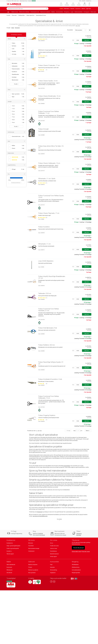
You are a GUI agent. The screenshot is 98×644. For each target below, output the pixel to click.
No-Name (14, 46)
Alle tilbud (79, 535)
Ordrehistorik (31, 551)
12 (37, 431)
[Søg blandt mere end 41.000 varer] (26, 9)
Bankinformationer (54, 554)
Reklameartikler (79, 12)
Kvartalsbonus (53, 551)
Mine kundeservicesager (34, 548)
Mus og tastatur (32, 573)
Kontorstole (9, 567)
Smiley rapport (53, 557)
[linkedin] (54, 582)
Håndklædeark (75, 565)
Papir (51, 565)
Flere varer (14, 15)
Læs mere (78, 26)
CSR (80, 1)
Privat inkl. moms (86, 551)
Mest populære (79, 30)
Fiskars (13, 43)
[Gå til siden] (8, 12)
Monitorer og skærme (33, 570)
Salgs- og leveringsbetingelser (13, 546)
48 (41, 431)
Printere (30, 567)
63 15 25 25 (42, 535)
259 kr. (23, 180)
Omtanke (84, 1)
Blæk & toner (15, 12)
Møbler (9, 562)
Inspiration (78, 9)
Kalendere (52, 567)
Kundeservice (89, 1)
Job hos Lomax (54, 548)
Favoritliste (31, 546)
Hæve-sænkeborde (11, 565)
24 (39, 431)
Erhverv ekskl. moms (76, 551)
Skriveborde (9, 573)
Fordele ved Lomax (54, 546)
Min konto (31, 543)
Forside (8, 15)
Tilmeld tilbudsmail (78, 548)
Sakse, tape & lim (30, 15)
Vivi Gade (14, 54)
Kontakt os (9, 551)
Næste (88, 431)
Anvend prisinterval (16, 183)
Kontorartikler (55, 562)
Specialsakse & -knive (41, 15)
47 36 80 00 (40, 534)
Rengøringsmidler (76, 573)
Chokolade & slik (35, 12)
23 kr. (10, 180)
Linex (13, 49)
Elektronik (32, 562)
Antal (78, 40)
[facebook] (51, 582)
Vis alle (16, 84)
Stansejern (17, 28)
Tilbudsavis (79, 534)
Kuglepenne (53, 573)
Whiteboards (9, 570)
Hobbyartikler (22, 15)
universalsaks (67, 466)
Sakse (13, 28)
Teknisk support (10, 554)
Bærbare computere (33, 565)
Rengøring (75, 562)
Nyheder (72, 9)
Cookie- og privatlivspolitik (13, 548)
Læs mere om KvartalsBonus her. (40, 516)
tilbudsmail (40, 512)
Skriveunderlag (54, 570)
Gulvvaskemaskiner (76, 570)
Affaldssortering (76, 567)
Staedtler (14, 51)
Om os (52, 543)
